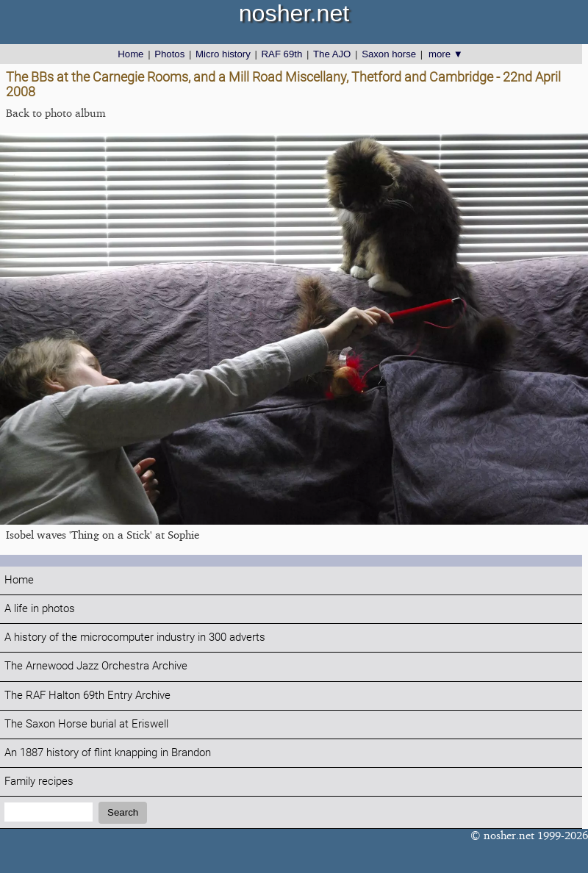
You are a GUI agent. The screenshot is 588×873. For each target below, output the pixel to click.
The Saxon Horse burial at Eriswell (86, 724)
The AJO (332, 54)
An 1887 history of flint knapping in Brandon (108, 753)
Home (130, 54)
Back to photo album (56, 113)
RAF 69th (282, 54)
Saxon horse (389, 54)
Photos (169, 54)
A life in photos (40, 609)
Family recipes (39, 782)
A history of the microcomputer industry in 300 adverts (135, 637)
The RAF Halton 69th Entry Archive (87, 696)
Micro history (223, 54)
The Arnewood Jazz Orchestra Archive (96, 666)
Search (123, 812)
